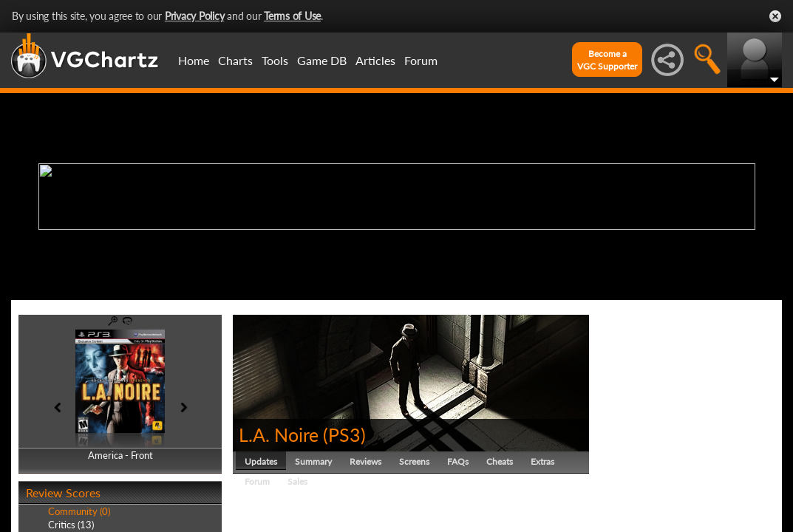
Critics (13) (71, 525)
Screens (414, 461)
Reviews (365, 461)
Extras (542, 461)
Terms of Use (292, 16)
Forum (421, 60)
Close (775, 16)
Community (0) (79, 511)
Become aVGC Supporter (607, 60)
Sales (297, 481)
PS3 (344, 434)
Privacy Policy (195, 16)
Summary (313, 461)
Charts (235, 60)
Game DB (322, 60)
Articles (375, 60)
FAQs (458, 461)
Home (194, 60)
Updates (261, 461)
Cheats (500, 461)
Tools (275, 60)
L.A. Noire (279, 434)
